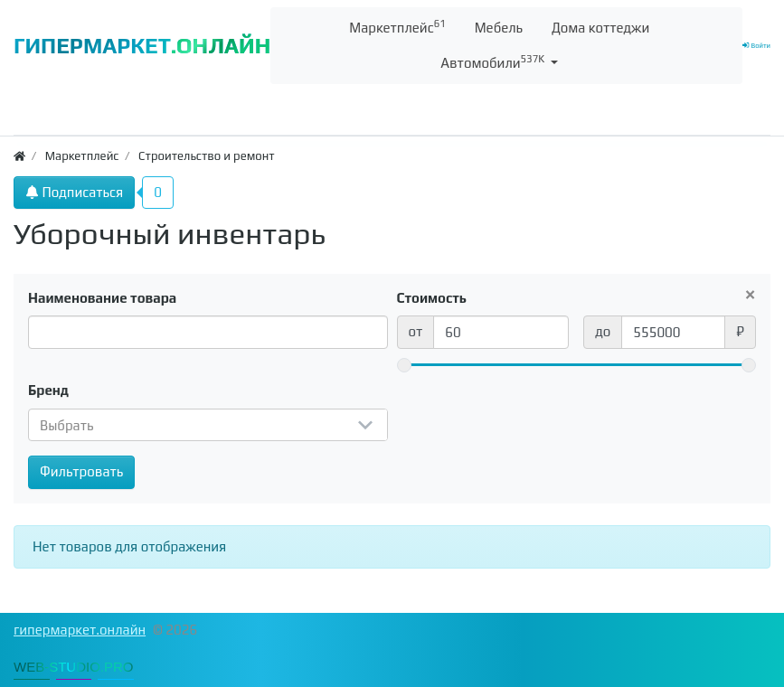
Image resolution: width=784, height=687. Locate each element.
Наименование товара (102, 298)
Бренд (48, 390)
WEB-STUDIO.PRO (74, 667)
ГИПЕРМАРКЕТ (142, 46)
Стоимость (432, 298)
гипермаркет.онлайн (80, 630)
